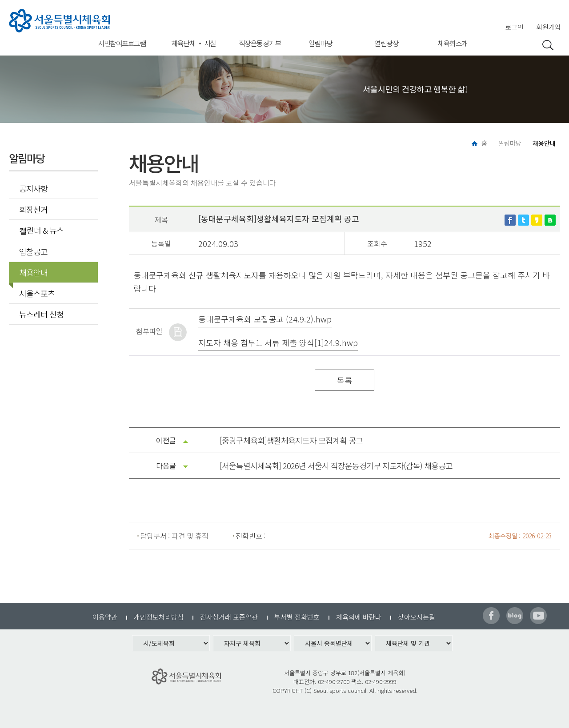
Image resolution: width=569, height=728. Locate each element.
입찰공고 (33, 251)
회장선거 (33, 209)
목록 (345, 380)
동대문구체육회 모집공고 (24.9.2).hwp (265, 319)
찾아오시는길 (417, 617)
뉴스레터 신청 (41, 314)
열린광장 (386, 43)
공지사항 (33, 188)
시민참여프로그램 (122, 43)
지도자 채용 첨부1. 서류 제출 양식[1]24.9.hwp (278, 342)
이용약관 (105, 617)
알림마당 (321, 43)
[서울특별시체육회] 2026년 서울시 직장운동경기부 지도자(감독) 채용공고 (336, 465)
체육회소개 (453, 43)
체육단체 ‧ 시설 (194, 43)
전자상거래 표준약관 (229, 617)
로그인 (515, 27)
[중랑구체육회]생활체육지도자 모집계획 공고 (291, 440)
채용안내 (30, 272)
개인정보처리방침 (159, 617)
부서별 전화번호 (297, 617)
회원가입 (548, 27)
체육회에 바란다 (359, 617)
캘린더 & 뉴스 (41, 230)
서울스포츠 (37, 293)
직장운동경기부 (260, 43)
